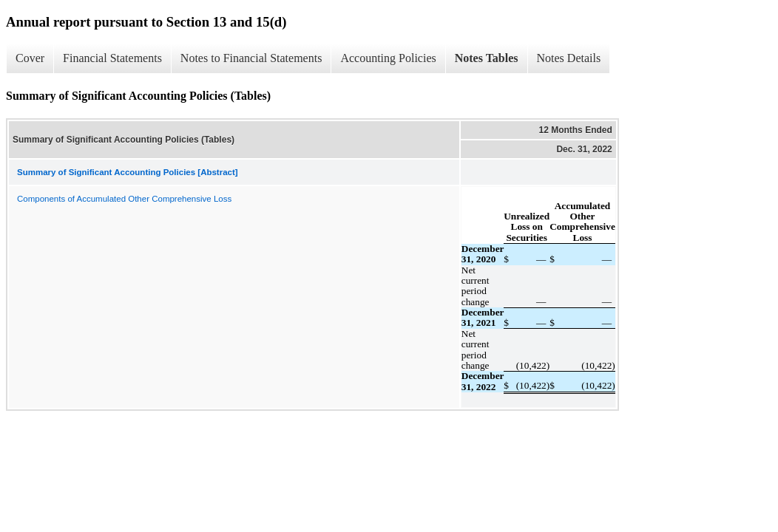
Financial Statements (112, 58)
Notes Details (569, 58)
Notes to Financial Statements (251, 58)
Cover (30, 58)
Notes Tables (487, 58)
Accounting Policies (388, 58)
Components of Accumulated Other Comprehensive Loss (124, 199)
